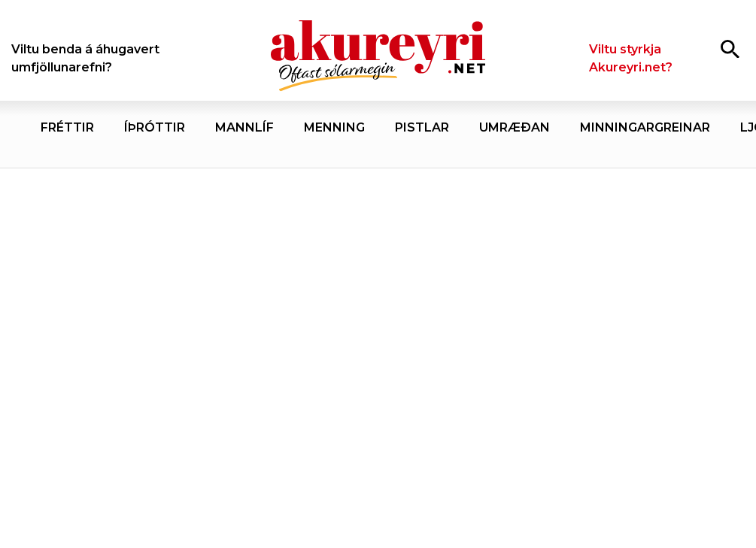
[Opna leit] (730, 48)
